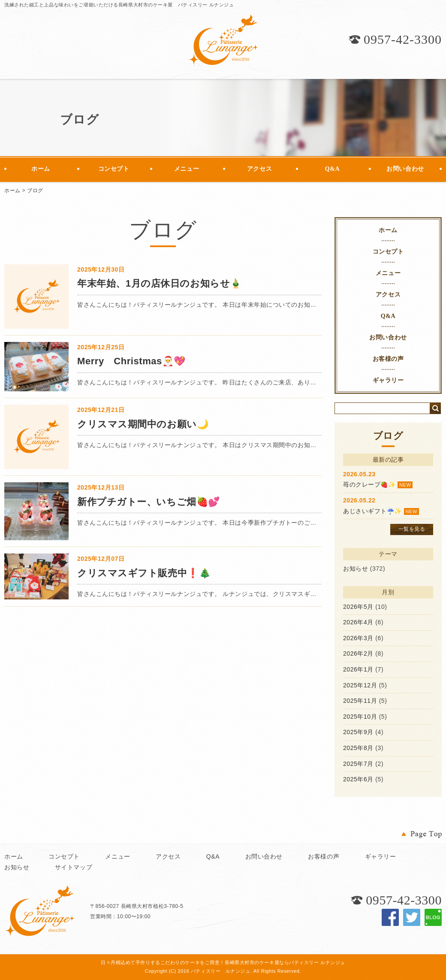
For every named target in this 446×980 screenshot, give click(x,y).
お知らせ (356, 569)
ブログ (35, 191)
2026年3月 (358, 638)
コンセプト (114, 169)
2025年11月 (360, 701)
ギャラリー (388, 380)
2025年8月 (358, 748)
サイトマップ (74, 867)
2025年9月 (358, 732)
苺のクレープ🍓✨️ (369, 484)
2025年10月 (360, 717)
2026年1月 (358, 669)
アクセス (259, 169)
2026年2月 (358, 653)
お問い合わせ (405, 169)
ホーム (41, 169)
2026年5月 (358, 607)
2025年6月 (358, 779)
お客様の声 (388, 359)
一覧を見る (412, 529)
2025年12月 (360, 685)
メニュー (187, 169)
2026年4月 (358, 622)
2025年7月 (358, 764)
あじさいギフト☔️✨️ (372, 511)
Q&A (332, 169)
